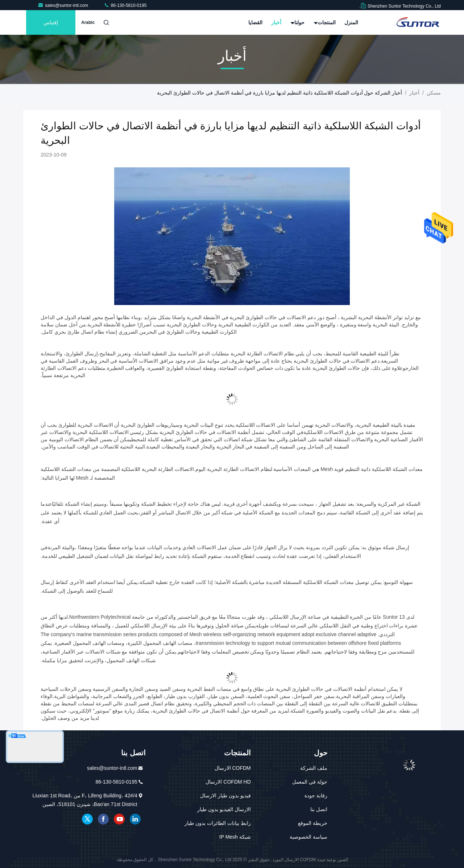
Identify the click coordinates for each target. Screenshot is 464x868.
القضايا (255, 22)
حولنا (298, 22)
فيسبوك (103, 819)
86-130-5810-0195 (125, 5)
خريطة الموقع (313, 823)
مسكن (434, 93)
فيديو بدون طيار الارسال (225, 796)
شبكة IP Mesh (235, 837)
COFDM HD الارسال (228, 782)
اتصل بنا (319, 809)
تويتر (87, 819)
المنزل (351, 22)
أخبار (276, 22)
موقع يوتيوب (119, 819)
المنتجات (325, 22)
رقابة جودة (316, 796)
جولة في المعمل (310, 782)
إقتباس (51, 22)
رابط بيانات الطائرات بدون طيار (218, 823)
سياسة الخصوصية (308, 837)
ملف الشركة (314, 768)
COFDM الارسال (233, 768)
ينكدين (135, 819)
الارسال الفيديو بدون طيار (224, 809)
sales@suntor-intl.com (63, 5)
